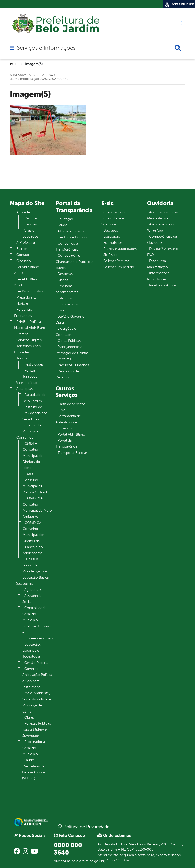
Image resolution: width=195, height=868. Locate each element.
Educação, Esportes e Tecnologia (31, 650)
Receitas (64, 359)
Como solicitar (115, 212)
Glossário (24, 261)
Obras (29, 717)
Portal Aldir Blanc (71, 434)
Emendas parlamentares (67, 289)
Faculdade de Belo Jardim (34, 398)
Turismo (23, 358)
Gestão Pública (36, 663)
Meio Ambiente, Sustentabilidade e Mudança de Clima (37, 702)
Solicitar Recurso (117, 261)
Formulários (113, 243)
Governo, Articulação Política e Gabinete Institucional (37, 678)
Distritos (31, 218)
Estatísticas (112, 237)
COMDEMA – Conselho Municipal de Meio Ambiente (37, 507)
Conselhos (25, 437)
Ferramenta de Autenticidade (68, 419)
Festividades (34, 364)
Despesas (65, 274)
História (31, 224)
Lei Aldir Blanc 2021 (26, 282)
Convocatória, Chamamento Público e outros (75, 262)
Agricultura (33, 590)
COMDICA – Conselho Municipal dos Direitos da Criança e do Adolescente (34, 538)
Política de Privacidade (84, 827)
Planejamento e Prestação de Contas (72, 350)
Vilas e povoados (30, 233)
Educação (65, 219)
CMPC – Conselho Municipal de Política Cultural (35, 483)
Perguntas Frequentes (23, 313)
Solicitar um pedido (119, 267)
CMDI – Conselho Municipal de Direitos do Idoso (33, 456)
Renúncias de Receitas (67, 374)
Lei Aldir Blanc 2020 (26, 270)
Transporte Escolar (72, 453)
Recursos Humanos (73, 365)
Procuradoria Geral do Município (34, 748)
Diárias (63, 280)
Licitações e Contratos (66, 332)
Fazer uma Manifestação (157, 264)
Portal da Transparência (67, 444)
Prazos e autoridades (120, 249)
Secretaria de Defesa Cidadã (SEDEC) (34, 772)
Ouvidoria (65, 428)
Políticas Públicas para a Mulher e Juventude (37, 730)
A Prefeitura (26, 243)
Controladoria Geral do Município (34, 614)
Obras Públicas (69, 341)
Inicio (62, 310)
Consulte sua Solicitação (113, 221)
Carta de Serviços (71, 404)
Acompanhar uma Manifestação (162, 215)
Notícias (22, 303)
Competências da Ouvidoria (162, 240)
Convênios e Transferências (67, 246)
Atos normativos (71, 231)
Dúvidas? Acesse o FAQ (163, 252)
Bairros (22, 249)
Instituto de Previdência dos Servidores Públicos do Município (35, 419)
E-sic (61, 410)
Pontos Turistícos (30, 374)
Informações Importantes (158, 276)
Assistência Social (32, 599)
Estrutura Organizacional (67, 301)
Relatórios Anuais (163, 285)
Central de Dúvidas (73, 237)
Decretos (111, 230)
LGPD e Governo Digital (70, 319)
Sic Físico (110, 255)
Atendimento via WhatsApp (161, 227)
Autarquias (25, 389)
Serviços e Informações (46, 48)
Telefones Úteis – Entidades (29, 349)
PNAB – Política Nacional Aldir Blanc (30, 325)
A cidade (23, 212)
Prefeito (22, 334)
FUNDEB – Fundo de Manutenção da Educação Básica (36, 568)
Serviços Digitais (29, 340)
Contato (23, 255)
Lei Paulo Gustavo (30, 291)
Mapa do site (26, 297)
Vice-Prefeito (26, 383)
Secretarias (25, 584)
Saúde (29, 760)
